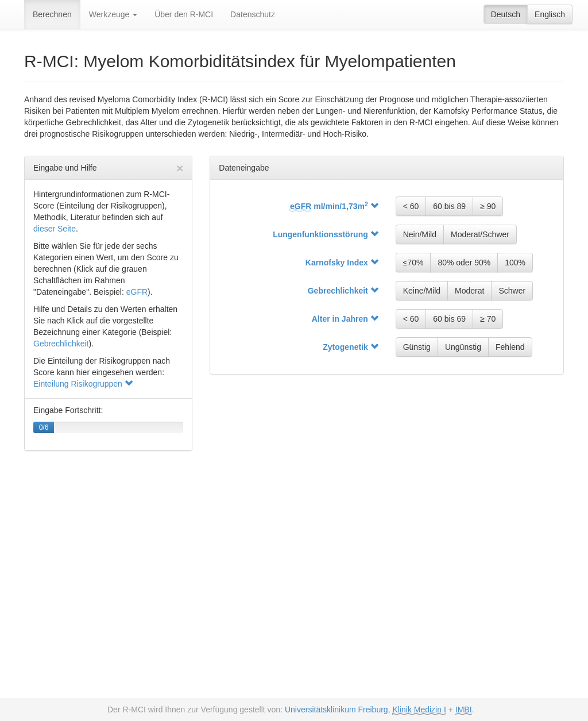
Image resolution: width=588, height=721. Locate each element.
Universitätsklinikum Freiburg (336, 710)
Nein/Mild (420, 234)
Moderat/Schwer (480, 234)
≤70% (413, 263)
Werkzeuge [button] (113, 14)
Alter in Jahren (345, 319)
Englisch (550, 14)
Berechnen (52, 14)
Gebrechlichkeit (61, 344)
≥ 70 (488, 319)
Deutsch (506, 14)
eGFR (137, 292)
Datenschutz (253, 14)
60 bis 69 (449, 319)
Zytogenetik (350, 347)
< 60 (411, 206)
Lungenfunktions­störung (326, 234)
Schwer (512, 291)
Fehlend (510, 347)
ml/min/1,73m (334, 206)
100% (515, 263)
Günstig (417, 347)
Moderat (469, 291)
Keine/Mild (422, 291)
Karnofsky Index (342, 263)
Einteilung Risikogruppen (83, 384)
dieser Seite (55, 229)
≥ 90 (488, 206)
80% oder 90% (464, 263)
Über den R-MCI (184, 14)
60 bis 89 (449, 206)
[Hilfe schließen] (180, 168)
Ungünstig (463, 347)
